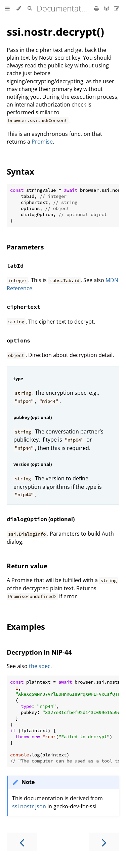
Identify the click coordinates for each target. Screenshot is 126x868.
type (18, 379)
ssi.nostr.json (29, 806)
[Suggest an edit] (117, 8)
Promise (42, 142)
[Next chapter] (104, 842)
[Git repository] (107, 8)
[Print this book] (97, 8)
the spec (40, 666)
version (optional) (33, 464)
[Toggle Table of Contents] (7, 8)
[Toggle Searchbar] (30, 8)
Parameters (25, 247)
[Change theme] (19, 8)
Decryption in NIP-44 (39, 652)
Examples (26, 626)
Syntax (20, 171)
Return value (27, 566)
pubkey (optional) (33, 417)
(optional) (41, 519)
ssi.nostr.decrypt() (55, 32)
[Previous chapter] (22, 842)
